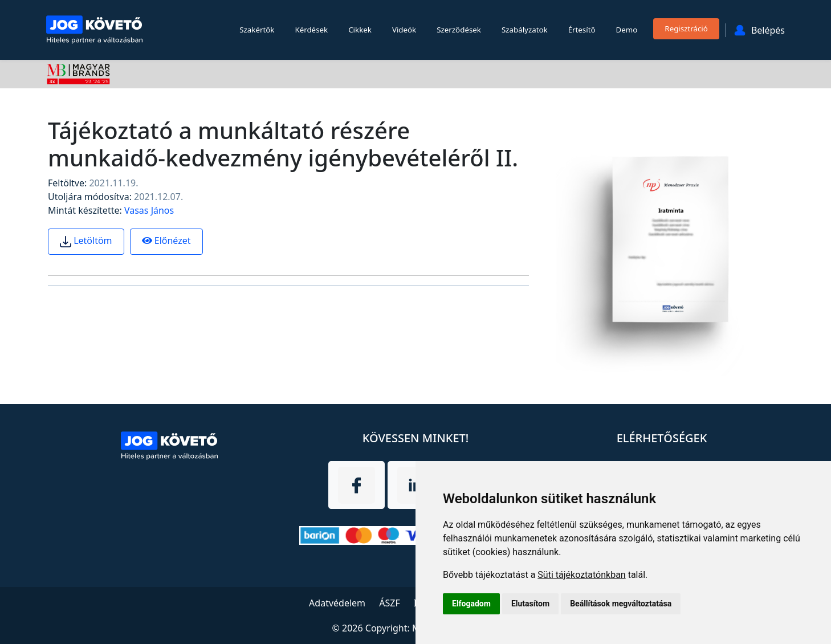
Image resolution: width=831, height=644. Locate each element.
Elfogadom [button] (471, 604)
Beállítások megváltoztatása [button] (621, 604)
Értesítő (582, 30)
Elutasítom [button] (530, 604)
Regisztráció (686, 28)
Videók (404, 30)
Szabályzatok (525, 30)
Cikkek (360, 30)
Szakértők (257, 30)
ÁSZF (389, 603)
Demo (627, 30)
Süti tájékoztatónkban (581, 575)
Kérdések (311, 30)
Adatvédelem (337, 603)
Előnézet (166, 241)
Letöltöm (86, 241)
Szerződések (459, 30)
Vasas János (149, 210)
